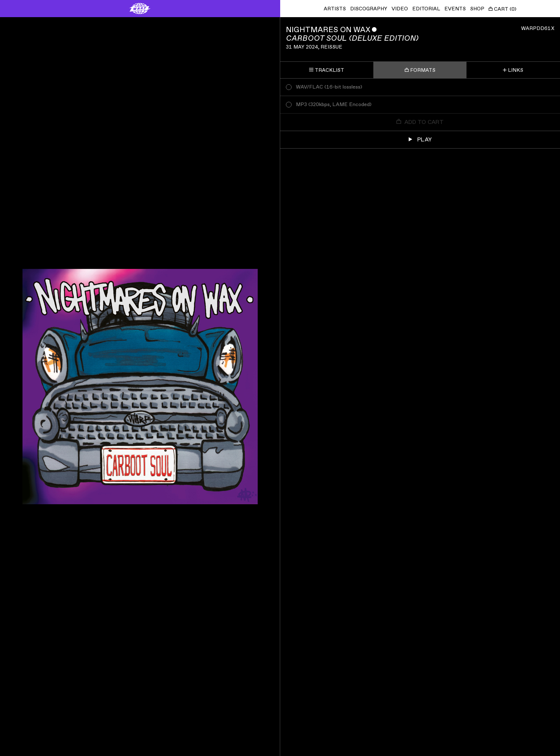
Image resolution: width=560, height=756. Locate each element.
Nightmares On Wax (328, 30)
